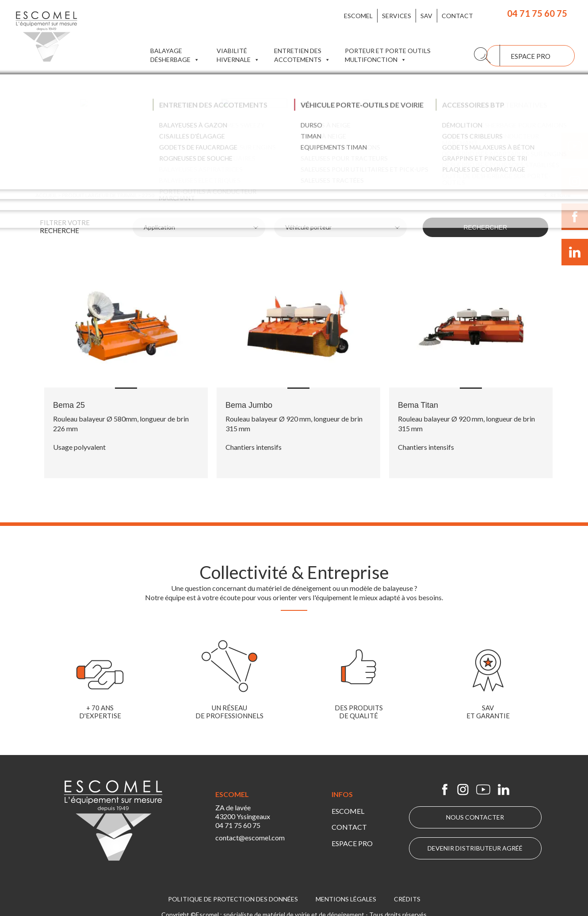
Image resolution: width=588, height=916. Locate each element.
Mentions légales (346, 897)
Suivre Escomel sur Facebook (575, 217)
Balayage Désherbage (175, 56)
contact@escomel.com (252, 840)
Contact (457, 16)
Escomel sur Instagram (463, 790)
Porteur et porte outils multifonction (388, 56)
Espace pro (531, 56)
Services (397, 16)
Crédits (407, 897)
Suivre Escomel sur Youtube (575, 146)
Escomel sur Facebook (445, 790)
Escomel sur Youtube (483, 790)
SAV (426, 16)
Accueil (46, 195)
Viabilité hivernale (238, 56)
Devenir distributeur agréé (475, 848)
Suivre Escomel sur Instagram (575, 181)
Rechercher (493, 227)
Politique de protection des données (233, 897)
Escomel (358, 16)
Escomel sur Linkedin (504, 790)
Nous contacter (475, 817)
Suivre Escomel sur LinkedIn (575, 252)
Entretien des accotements (302, 56)
